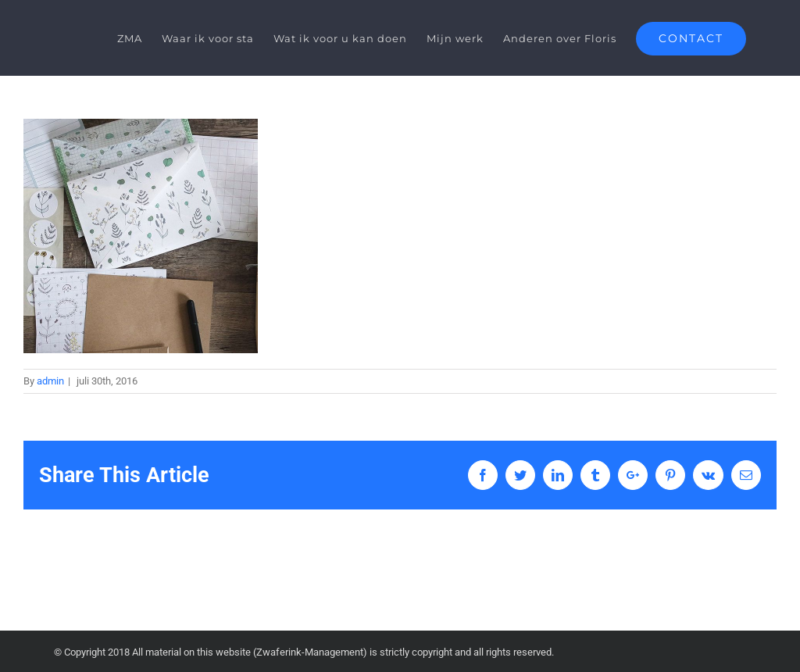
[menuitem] (139, 38)
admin (50, 381)
